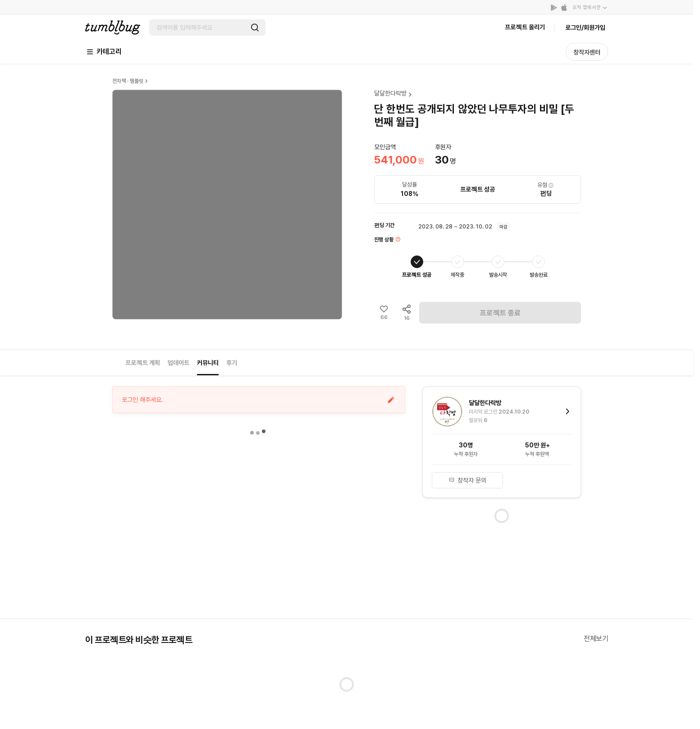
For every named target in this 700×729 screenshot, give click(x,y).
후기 (232, 363)
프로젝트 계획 (143, 363)
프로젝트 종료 (500, 313)
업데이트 (178, 363)
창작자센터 (587, 52)
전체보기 (596, 639)
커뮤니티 (208, 363)
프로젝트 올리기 (525, 27)
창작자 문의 (467, 480)
